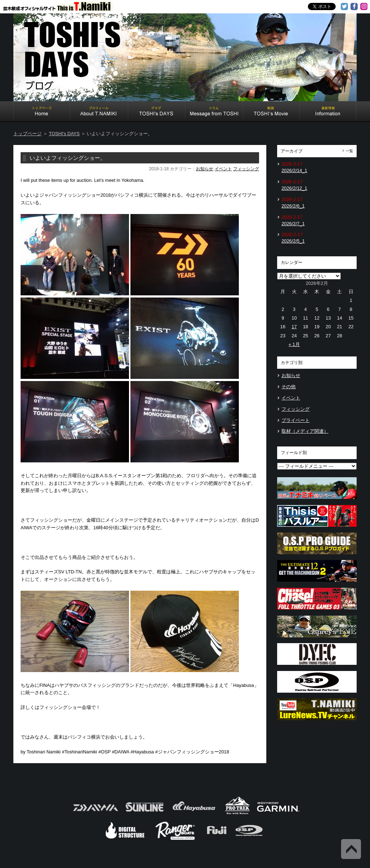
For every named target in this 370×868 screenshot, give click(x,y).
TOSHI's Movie (272, 112)
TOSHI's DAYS (157, 112)
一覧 (349, 151)
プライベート (296, 420)
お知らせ (205, 169)
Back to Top (351, 849)
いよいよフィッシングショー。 (68, 158)
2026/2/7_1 (293, 224)
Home (42, 112)
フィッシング (246, 169)
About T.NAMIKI (99, 112)
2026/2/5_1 (293, 241)
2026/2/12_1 (294, 188)
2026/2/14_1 (294, 170)
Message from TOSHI (214, 112)
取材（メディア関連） (305, 431)
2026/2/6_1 (293, 206)
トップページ (27, 134)
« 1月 (294, 344)
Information (328, 112)
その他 (289, 387)
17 (294, 327)
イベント (223, 169)
